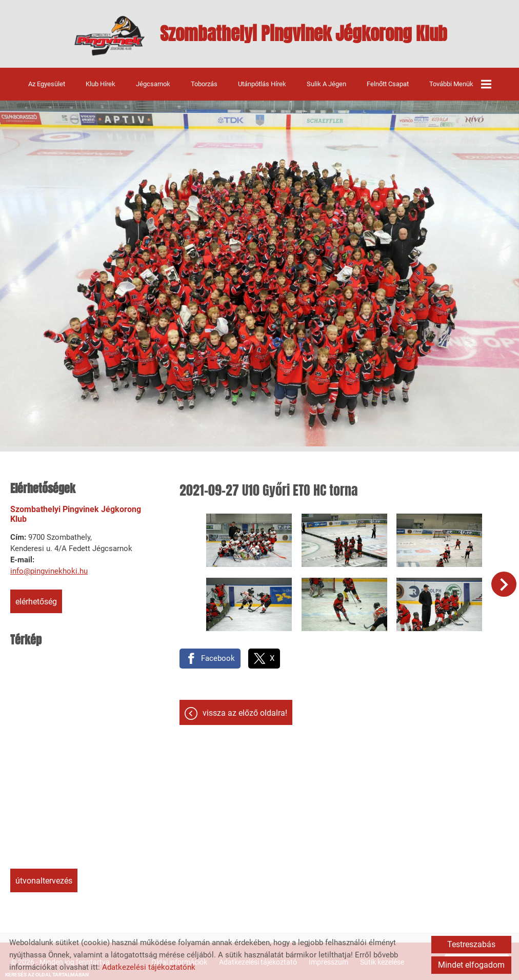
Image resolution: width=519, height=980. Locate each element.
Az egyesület (47, 83)
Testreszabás (471, 944)
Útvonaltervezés (44, 880)
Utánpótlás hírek (262, 83)
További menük (460, 83)
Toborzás (204, 83)
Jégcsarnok (153, 83)
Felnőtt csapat (388, 83)
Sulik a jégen (326, 83)
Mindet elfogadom (471, 965)
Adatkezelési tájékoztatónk (149, 967)
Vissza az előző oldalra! (245, 708)
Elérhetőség (36, 601)
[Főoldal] (105, 36)
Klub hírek (101, 83)
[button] (505, 582)
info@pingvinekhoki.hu (49, 571)
